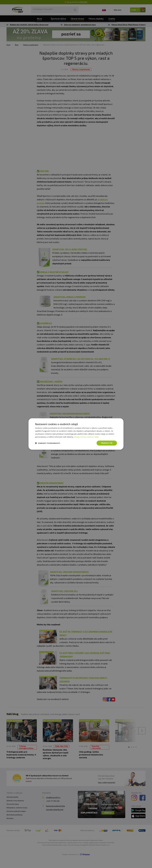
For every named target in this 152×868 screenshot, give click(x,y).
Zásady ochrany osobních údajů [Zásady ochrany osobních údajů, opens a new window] (87, 437)
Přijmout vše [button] (106, 443)
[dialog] (76, 434)
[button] (48, 443)
